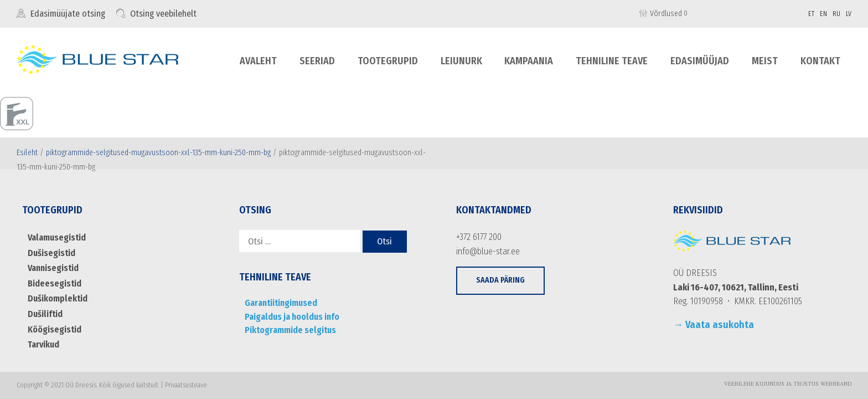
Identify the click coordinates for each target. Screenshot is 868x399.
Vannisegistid (53, 268)
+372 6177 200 (479, 237)
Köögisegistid (55, 329)
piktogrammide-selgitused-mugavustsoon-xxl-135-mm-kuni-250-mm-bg (158, 153)
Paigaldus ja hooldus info (292, 317)
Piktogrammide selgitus (290, 330)
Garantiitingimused (281, 303)
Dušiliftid (45, 314)
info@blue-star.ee (488, 251)
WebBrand (836, 385)
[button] (500, 281)
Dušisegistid (51, 253)
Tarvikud (43, 344)
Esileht (27, 153)
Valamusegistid (57, 237)
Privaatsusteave (186, 385)
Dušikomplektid (58, 298)
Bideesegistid (55, 283)
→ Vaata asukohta (714, 325)
